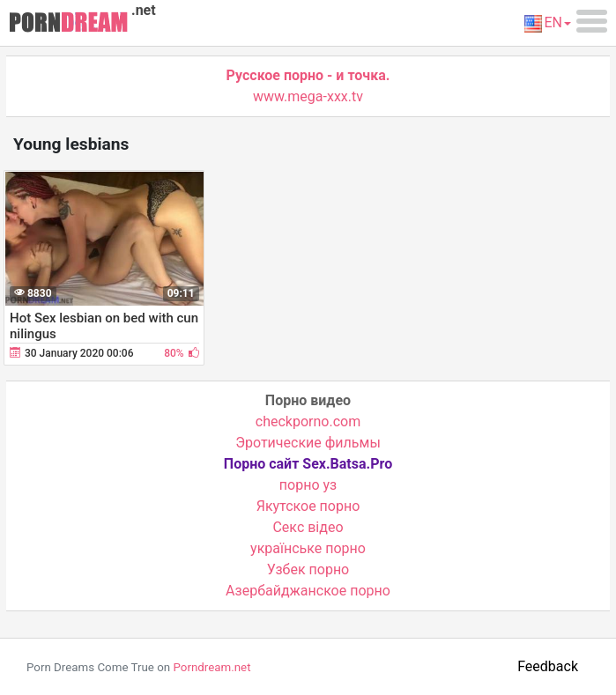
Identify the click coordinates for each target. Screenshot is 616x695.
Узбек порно (308, 569)
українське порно (308, 548)
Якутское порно (308, 506)
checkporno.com (308, 421)
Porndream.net (212, 667)
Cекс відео (308, 527)
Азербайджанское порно (308, 591)
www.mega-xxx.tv (308, 96)
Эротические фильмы (308, 443)
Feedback (548, 666)
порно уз (308, 485)
